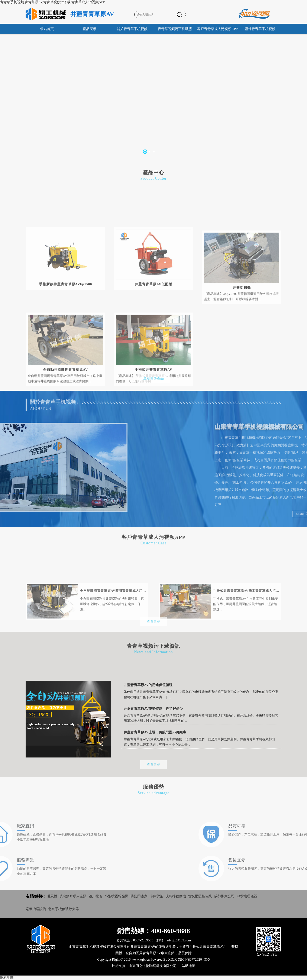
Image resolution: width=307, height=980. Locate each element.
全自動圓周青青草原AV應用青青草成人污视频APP (113, 606)
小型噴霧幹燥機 (116, 896)
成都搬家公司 (224, 896)
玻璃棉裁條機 (176, 896)
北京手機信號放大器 (64, 909)
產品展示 (90, 29)
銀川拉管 (96, 896)
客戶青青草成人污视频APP (217, 29)
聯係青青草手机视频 (260, 29)
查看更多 (153, 625)
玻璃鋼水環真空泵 (73, 896)
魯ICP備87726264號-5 (194, 959)
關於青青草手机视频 (132, 29)
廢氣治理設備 (36, 909)
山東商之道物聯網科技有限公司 (153, 966)
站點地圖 (188, 966)
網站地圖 (7, 978)
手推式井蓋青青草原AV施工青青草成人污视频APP (246, 606)
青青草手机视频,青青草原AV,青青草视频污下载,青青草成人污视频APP (52, 2)
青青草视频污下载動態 (175, 29)
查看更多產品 (153, 382)
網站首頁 (47, 29)
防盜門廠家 (139, 896)
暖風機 (52, 896)
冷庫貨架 (156, 896)
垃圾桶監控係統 (200, 896)
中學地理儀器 (247, 896)
